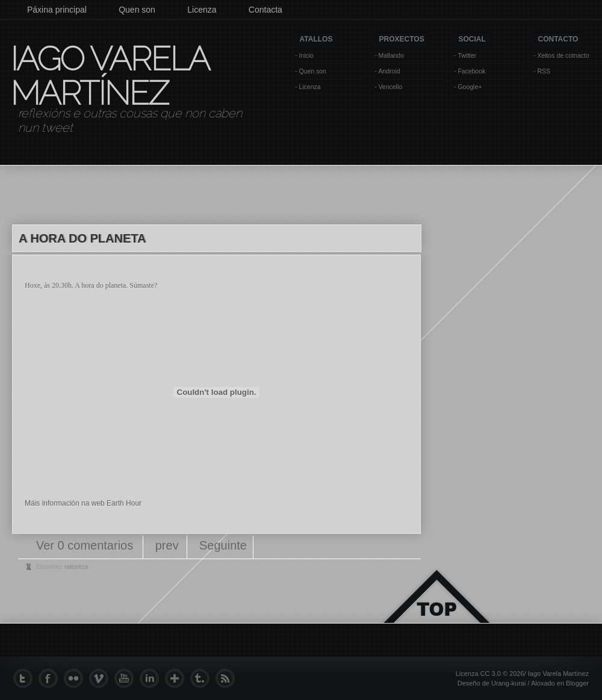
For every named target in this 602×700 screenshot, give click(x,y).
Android (389, 71)
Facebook (471, 71)
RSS (544, 71)
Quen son (137, 10)
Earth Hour (124, 503)
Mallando (391, 55)
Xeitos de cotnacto (563, 55)
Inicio (306, 55)
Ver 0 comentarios (86, 545)
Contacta (265, 10)
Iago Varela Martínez (109, 76)
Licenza (202, 10)
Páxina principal (57, 10)
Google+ (470, 87)
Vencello (390, 87)
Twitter (467, 55)
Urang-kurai (508, 683)
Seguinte (223, 545)
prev (167, 545)
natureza (76, 567)
